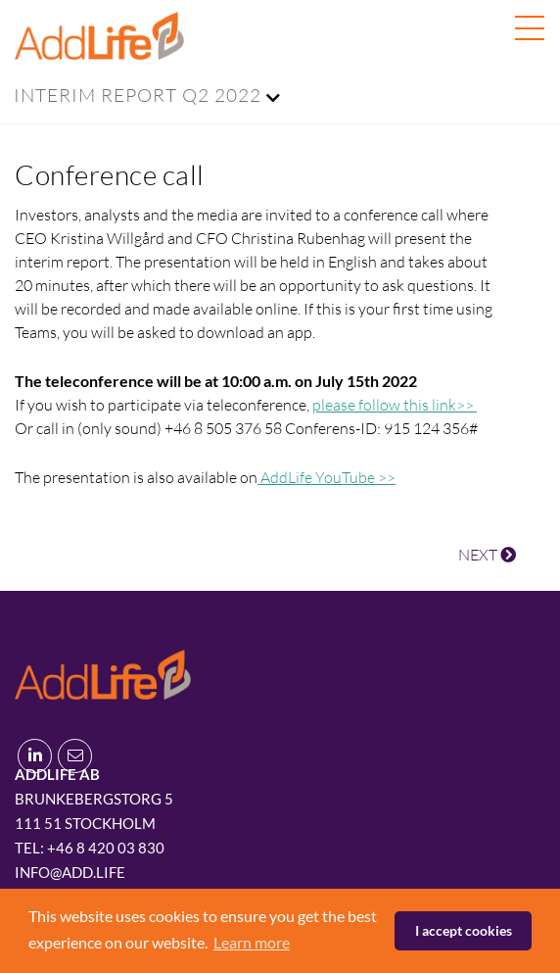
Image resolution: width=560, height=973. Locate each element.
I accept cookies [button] (464, 930)
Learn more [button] (252, 942)
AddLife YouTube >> (327, 477)
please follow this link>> (395, 405)
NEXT (487, 555)
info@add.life (70, 872)
